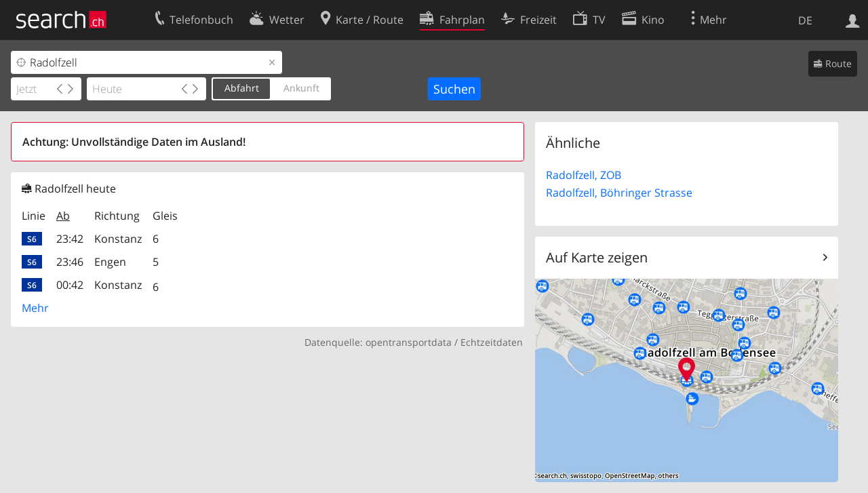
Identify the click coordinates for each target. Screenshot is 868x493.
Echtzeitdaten (492, 342)
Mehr (35, 308)
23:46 (70, 262)
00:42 (70, 285)
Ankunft (301, 88)
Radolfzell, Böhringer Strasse (619, 193)
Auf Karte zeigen (597, 257)
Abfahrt (242, 88)
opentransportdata (409, 342)
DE (805, 20)
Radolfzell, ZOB (584, 175)
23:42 (70, 239)
